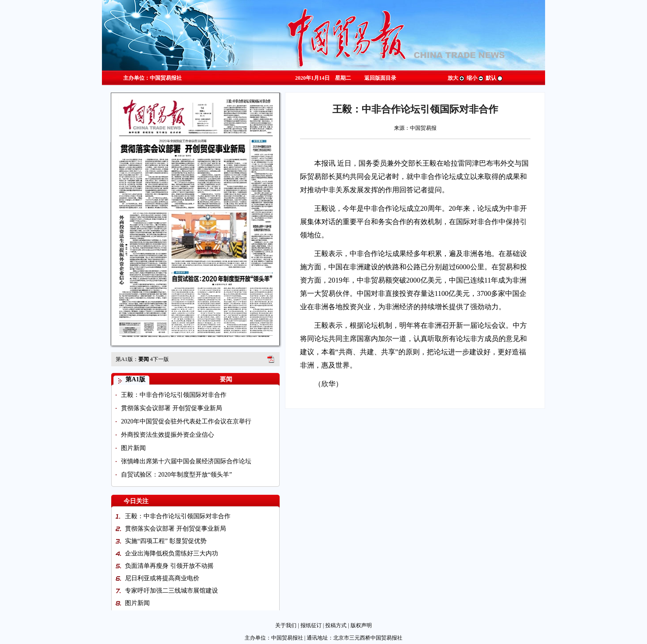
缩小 (476, 78)
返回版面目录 (380, 78)
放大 (456, 78)
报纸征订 (311, 625)
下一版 (160, 359)
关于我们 (286, 625)
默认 (495, 78)
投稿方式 (336, 625)
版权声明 (361, 625)
